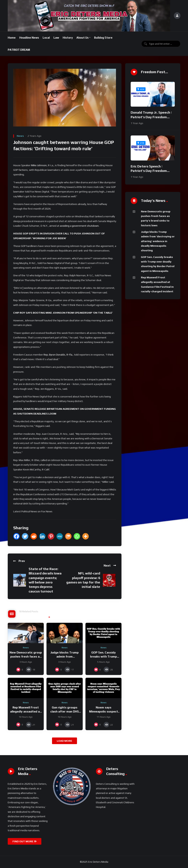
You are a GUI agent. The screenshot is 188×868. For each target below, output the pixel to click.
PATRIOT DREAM (19, 50)
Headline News (29, 38)
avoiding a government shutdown (79, 226)
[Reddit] (34, 536)
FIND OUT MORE (25, 841)
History (68, 38)
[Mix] (68, 536)
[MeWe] (60, 536)
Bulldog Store (103, 38)
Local (46, 38)
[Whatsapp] (77, 536)
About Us (83, 38)
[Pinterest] (51, 536)
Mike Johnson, (39, 165)
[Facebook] (16, 536)
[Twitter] (25, 536)
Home (12, 38)
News (20, 136)
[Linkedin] (42, 536)
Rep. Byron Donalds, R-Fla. (58, 355)
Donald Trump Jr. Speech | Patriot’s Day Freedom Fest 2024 (151, 117)
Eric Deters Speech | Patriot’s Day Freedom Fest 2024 (149, 171)
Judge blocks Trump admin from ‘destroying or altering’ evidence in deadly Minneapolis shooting (158, 241)
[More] (86, 536)
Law (56, 38)
